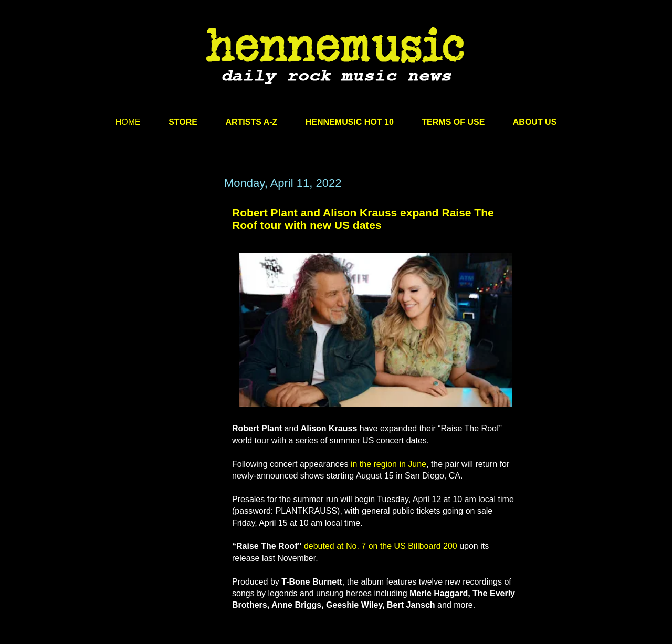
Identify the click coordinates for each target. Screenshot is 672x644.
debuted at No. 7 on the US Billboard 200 (381, 546)
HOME (128, 122)
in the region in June (388, 464)
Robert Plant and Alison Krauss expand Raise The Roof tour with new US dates (363, 219)
